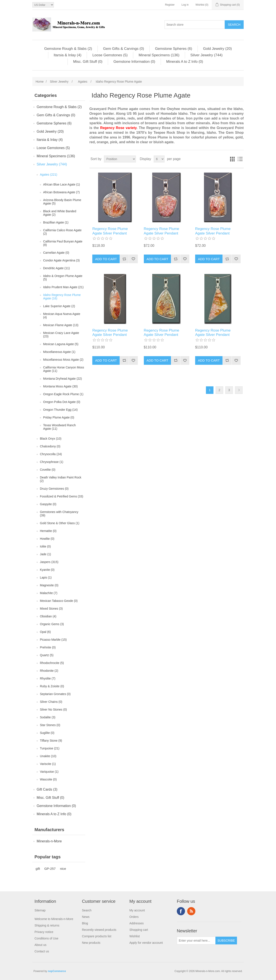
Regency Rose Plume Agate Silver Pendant (110, 231)
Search (87, 910)
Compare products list (97, 936)
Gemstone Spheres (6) (174, 49)
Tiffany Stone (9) (51, 741)
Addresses (136, 923)
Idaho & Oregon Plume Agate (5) (63, 278)
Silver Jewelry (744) (206, 55)
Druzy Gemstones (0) (54, 489)
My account (137, 910)
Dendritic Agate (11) (56, 268)
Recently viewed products (99, 930)
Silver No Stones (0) (53, 709)
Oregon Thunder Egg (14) (60, 410)
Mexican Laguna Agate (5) (61, 344)
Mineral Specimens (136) (159, 55)
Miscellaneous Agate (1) (59, 352)
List (240, 159)
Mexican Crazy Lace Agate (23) (61, 335)
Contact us (42, 951)
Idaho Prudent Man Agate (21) (63, 287)
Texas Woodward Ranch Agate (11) (59, 427)
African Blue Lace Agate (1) (61, 184)
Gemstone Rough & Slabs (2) (68, 49)
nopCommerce (57, 971)
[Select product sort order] (120, 159)
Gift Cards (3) (47, 789)
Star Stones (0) (50, 725)
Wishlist (135, 936)
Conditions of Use (46, 938)
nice (63, 869)
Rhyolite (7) (48, 678)
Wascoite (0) (48, 779)
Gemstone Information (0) (134, 62)
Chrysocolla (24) (51, 454)
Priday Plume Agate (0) (59, 417)
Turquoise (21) (50, 748)
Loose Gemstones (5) (110, 55)
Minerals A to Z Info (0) (185, 62)
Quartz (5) (47, 655)
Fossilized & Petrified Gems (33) (62, 496)
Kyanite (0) (47, 570)
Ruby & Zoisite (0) (52, 686)
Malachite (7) (49, 593)
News (86, 917)
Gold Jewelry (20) (217, 49)
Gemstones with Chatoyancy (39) (59, 514)
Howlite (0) (47, 539)
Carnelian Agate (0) (56, 253)
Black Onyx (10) (51, 439)
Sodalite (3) (48, 717)
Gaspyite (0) (48, 504)
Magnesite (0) (49, 585)
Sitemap (40, 910)
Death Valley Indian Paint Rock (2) (61, 479)
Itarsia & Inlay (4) (68, 55)
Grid (232, 159)
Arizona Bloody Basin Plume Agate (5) (62, 202)
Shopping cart (139, 930)
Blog (85, 923)
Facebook (181, 911)
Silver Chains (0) (51, 702)
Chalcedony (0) (50, 446)
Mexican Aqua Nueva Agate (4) (62, 316)
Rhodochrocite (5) (52, 663)
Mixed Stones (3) (51, 609)
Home (40, 82)
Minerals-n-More (49, 841)
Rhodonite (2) (49, 671)
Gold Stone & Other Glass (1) (60, 523)
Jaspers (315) (49, 562)
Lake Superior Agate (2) (59, 306)
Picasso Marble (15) (53, 640)
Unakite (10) (48, 756)
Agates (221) (49, 175)
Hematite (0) (48, 531)
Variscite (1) (48, 764)
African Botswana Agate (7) (61, 192)
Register (170, 5)
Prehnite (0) (48, 647)
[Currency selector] (43, 5)
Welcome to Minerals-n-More (54, 919)
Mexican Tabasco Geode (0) (59, 601)
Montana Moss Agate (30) (60, 386)
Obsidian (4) (48, 616)
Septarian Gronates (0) (55, 694)
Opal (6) (45, 632)
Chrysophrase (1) (52, 462)
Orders (134, 917)
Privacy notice (44, 932)
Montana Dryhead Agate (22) (63, 379)
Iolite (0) (45, 546)
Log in (185, 5)
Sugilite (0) (47, 733)
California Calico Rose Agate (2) (62, 232)
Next (239, 390)
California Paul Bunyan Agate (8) (63, 243)
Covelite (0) (48, 470)
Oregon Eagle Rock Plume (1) (63, 394)
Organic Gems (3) (52, 624)
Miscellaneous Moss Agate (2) (63, 360)
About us (40, 945)
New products (91, 943)
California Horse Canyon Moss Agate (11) (64, 369)
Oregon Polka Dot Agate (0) (62, 402)
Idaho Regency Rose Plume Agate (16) (62, 297)
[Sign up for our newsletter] (196, 941)
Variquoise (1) (49, 772)
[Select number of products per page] (159, 159)
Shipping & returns (47, 925)
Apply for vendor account (146, 943)
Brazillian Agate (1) (56, 222)
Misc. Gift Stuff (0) (88, 62)
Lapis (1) (46, 577)
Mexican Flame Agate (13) (61, 325)
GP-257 (50, 869)
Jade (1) (45, 554)
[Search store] (195, 25)
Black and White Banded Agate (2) (60, 213)
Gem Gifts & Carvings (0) (124, 49)
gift (38, 869)
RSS (191, 911)
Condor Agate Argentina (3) (61, 260)
